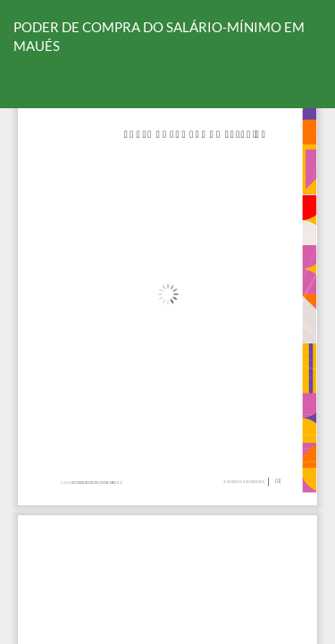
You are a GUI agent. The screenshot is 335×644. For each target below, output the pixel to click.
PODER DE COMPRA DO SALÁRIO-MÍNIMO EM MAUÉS (159, 36)
